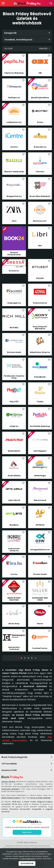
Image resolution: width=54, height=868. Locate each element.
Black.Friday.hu (30, 842)
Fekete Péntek (8, 782)
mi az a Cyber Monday (40, 798)
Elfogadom (27, 863)
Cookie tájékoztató (28, 859)
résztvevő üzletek (10, 789)
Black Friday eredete (11, 798)
